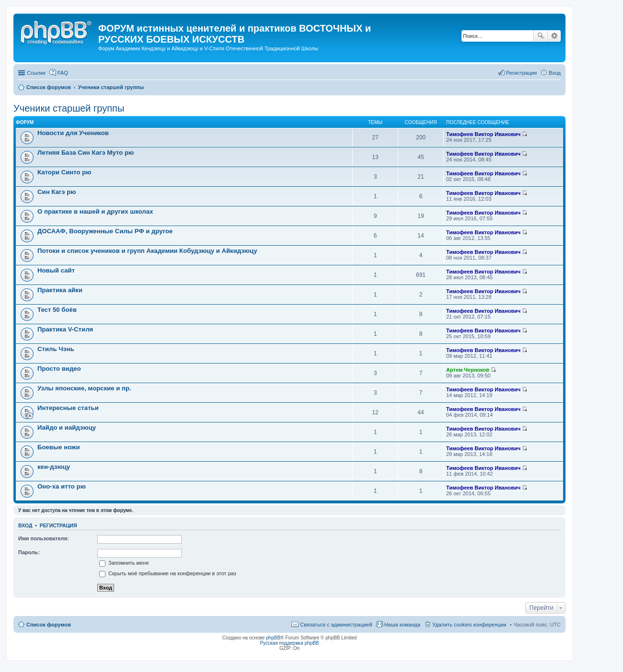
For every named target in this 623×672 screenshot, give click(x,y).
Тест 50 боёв (57, 310)
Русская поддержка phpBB (289, 643)
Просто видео (59, 369)
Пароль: (29, 552)
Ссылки (36, 73)
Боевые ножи (59, 447)
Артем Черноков (468, 370)
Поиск (541, 36)
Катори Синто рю (64, 172)
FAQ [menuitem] (63, 73)
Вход (25, 525)
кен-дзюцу (54, 467)
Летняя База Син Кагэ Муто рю (86, 153)
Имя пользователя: (44, 538)
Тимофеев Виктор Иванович (483, 134)
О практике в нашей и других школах (95, 211)
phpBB (273, 638)
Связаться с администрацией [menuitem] (336, 625)
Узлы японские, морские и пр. (84, 388)
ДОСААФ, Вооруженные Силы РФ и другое (105, 231)
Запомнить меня (124, 563)
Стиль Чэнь (56, 349)
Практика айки (60, 290)
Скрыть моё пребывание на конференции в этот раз (168, 573)
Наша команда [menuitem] (402, 625)
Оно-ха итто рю (62, 486)
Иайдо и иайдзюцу (67, 427)
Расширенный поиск (554, 36)
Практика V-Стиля (65, 329)
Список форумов (49, 625)
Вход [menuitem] (555, 73)
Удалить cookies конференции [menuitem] (469, 625)
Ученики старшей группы (69, 108)
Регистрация (58, 525)
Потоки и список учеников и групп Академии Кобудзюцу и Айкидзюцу (147, 251)
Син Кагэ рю (57, 192)
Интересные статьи (68, 408)
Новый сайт (56, 270)
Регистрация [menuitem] (521, 73)
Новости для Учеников (73, 133)
